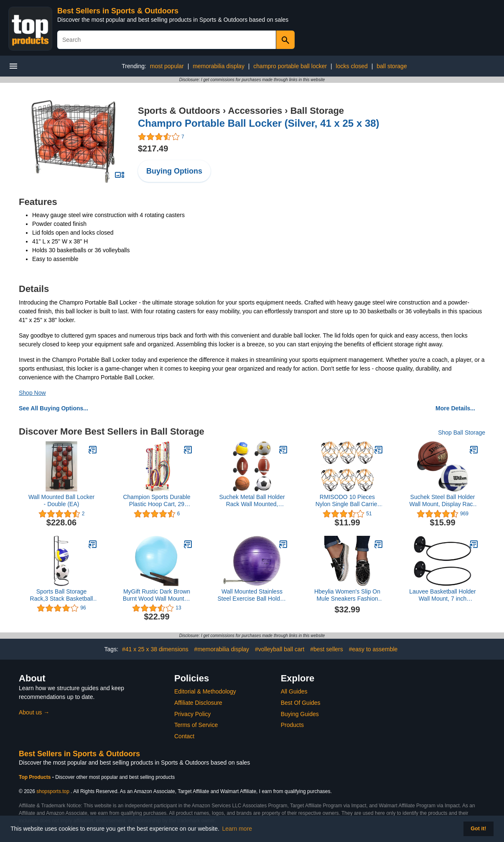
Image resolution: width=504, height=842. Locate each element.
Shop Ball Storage (462, 433)
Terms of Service (196, 725)
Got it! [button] (478, 829)
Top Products (36, 777)
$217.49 (153, 148)
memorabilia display (219, 66)
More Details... (455, 408)
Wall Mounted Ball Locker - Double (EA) (61, 500)
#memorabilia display (222, 649)
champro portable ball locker (290, 66)
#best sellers (327, 649)
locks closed (352, 66)
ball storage (392, 66)
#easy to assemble (373, 649)
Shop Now (32, 393)
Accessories (255, 111)
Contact (184, 736)
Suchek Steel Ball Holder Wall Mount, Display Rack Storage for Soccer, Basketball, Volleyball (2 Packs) (443, 501)
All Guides (294, 691)
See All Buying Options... (53, 408)
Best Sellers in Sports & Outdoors (118, 11)
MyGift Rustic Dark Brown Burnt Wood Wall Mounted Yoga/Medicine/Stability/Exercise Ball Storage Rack (157, 595)
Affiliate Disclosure (198, 703)
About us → (34, 712)
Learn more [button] (237, 829)
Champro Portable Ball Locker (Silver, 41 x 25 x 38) (259, 123)
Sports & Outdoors (179, 111)
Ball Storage (317, 111)
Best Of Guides (301, 703)
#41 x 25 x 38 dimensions (155, 649)
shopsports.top (53, 791)
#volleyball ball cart (280, 649)
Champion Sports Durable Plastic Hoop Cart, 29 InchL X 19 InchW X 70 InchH (157, 501)
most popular (167, 66)
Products (292, 725)
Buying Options (174, 171)
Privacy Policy (192, 714)
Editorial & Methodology (205, 691)
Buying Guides (300, 714)
